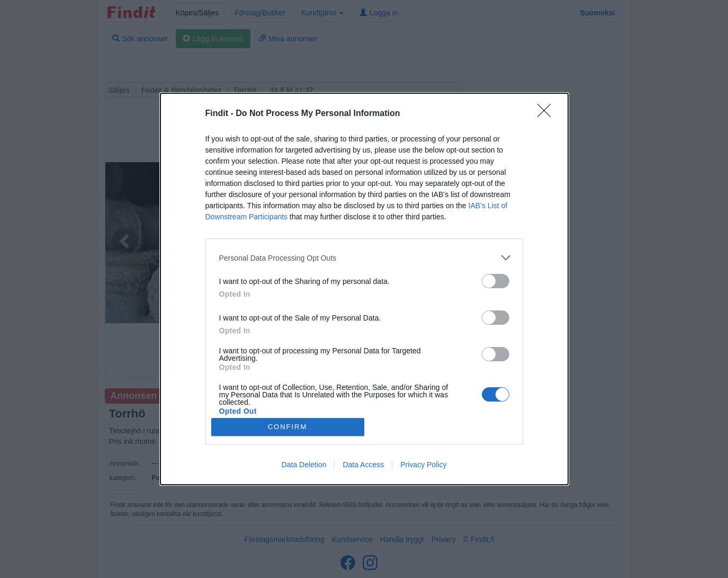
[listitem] (364, 258)
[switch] (496, 281)
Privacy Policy (423, 465)
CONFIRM (288, 427)
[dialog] (364, 289)
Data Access (363, 465)
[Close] (547, 114)
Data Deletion (304, 465)
